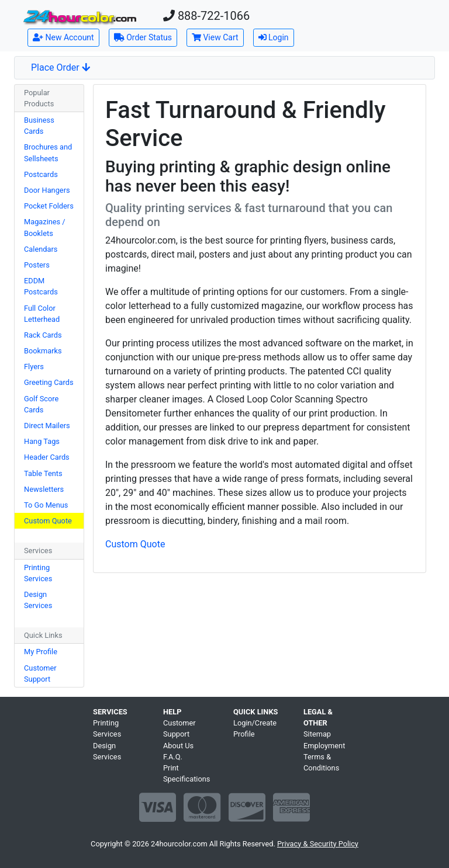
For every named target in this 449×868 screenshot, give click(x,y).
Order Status (143, 37)
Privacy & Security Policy (318, 844)
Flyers (34, 367)
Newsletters (44, 489)
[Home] (80, 17)
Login (274, 37)
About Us (178, 746)
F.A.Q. (173, 757)
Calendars (41, 249)
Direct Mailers (47, 426)
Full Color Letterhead (42, 314)
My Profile (41, 652)
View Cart (215, 37)
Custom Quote (48, 521)
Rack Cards (43, 335)
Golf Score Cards (41, 404)
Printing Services (38, 573)
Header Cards (47, 457)
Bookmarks (43, 351)
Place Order (61, 67)
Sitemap (317, 734)
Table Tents (43, 473)
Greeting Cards (49, 382)
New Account (63, 37)
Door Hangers (47, 190)
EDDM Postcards (41, 286)
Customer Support (40, 673)
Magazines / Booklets (45, 227)
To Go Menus (46, 505)
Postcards (41, 174)
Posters (37, 265)
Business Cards (39, 126)
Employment (324, 746)
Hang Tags (42, 441)
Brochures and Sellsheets (48, 152)
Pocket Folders (49, 206)
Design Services (38, 600)
